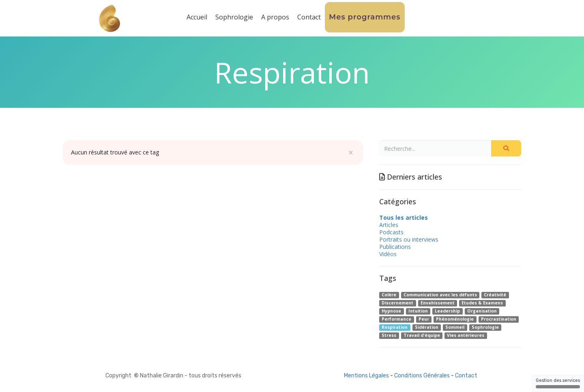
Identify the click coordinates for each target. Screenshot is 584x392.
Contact (309, 17)
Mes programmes (365, 17)
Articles (389, 225)
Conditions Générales (422, 376)
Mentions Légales (366, 376)
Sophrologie (234, 17)
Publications (395, 247)
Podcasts (391, 232)
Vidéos (388, 254)
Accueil (197, 17)
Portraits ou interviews (409, 239)
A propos (275, 17)
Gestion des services (558, 383)
